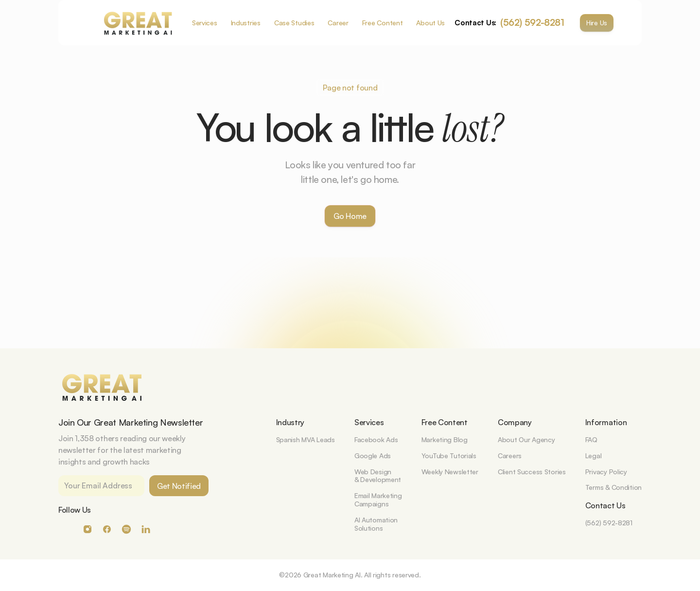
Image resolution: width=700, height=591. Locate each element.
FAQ (591, 439)
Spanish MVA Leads (306, 439)
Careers (510, 456)
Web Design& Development (378, 476)
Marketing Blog (445, 439)
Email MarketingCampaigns (378, 500)
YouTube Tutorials (449, 456)
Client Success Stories (532, 472)
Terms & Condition (613, 487)
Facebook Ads (376, 439)
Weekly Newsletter (450, 472)
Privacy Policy (606, 472)
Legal (594, 456)
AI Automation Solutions (377, 524)
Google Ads (373, 456)
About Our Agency (526, 439)
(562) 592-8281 (532, 22)
